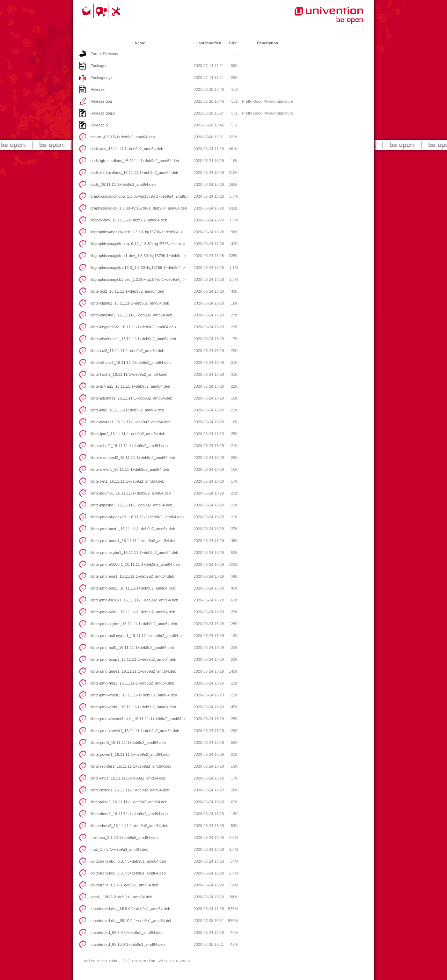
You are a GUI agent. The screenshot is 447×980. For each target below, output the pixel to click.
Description (268, 43)
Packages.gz (101, 78)
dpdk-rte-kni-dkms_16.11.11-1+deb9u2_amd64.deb (134, 173)
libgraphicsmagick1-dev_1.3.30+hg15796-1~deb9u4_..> (138, 279)
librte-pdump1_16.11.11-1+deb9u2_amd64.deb (131, 493)
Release (97, 89)
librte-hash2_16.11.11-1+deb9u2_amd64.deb (129, 374)
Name (140, 43)
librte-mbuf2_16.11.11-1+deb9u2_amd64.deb (129, 446)
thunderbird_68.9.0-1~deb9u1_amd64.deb (126, 933)
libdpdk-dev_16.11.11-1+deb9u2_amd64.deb (129, 220)
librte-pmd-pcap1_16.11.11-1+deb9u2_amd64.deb (133, 659)
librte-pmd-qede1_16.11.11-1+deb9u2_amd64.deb (133, 671)
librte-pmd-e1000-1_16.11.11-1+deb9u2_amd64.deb (135, 564)
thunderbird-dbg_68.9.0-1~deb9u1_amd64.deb (130, 909)
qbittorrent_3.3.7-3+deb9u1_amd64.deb (124, 885)
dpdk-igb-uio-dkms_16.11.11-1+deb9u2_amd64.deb (135, 161)
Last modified (209, 43)
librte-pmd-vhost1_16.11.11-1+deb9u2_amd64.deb (134, 695)
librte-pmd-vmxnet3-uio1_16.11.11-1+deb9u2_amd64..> (138, 719)
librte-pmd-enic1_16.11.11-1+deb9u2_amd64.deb (133, 588)
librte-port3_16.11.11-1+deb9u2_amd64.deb (128, 743)
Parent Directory (104, 54)
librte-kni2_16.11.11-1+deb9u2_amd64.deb (127, 410)
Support (117, 11)
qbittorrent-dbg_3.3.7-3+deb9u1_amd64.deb (128, 861)
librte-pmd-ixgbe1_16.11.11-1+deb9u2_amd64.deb (134, 624)
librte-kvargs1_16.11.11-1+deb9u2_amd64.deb (130, 422)
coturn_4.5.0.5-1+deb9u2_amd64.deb (123, 137)
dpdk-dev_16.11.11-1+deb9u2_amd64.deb (127, 149)
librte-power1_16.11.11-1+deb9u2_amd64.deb (130, 754)
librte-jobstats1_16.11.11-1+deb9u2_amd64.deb (131, 398)
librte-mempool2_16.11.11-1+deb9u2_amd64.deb (133, 458)
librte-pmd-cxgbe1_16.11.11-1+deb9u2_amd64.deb (134, 553)
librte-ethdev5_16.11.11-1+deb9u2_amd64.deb (131, 363)
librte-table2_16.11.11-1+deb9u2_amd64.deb (129, 802)
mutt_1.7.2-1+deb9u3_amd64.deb (119, 849)
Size (233, 43)
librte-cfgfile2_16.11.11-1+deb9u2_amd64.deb (130, 303)
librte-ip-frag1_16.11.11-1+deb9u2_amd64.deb (130, 386)
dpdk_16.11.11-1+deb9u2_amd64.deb (123, 184)
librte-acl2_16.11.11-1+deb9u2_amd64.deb (127, 291)
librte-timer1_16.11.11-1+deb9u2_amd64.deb (129, 814)
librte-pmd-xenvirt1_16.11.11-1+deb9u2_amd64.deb (135, 731)
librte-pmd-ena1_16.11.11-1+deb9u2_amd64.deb (132, 576)
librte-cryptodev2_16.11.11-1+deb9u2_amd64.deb (133, 327)
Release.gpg (101, 101)
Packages (99, 66)
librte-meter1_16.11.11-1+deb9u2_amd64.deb (130, 469)
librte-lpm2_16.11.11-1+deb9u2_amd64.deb (128, 434)
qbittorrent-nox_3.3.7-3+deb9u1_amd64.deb (128, 873)
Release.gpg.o (103, 113)
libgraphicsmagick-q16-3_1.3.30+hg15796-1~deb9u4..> (138, 268)
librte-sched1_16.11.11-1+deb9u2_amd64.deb (130, 790)
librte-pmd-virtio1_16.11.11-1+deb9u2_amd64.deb (133, 707)
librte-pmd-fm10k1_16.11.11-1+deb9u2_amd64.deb (134, 600)
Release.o (99, 125)
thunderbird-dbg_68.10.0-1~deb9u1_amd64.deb (131, 921)
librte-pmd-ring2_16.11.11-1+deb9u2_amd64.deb (132, 683)
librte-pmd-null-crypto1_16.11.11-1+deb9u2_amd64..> (137, 636)
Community (102, 11)
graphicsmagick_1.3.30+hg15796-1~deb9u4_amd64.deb (139, 208)
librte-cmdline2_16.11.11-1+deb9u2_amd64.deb (131, 315)
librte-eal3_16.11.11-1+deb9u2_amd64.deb (127, 351)
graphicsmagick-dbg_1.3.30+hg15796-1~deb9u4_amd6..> (140, 196)
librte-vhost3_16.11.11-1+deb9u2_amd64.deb (129, 826)
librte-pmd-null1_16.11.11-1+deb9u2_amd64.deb (132, 648)
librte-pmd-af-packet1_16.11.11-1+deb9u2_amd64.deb (137, 517)
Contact (87, 11)
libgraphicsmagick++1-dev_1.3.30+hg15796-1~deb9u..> (138, 256)
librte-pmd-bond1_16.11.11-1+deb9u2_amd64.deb (133, 541)
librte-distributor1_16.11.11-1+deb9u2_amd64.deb (133, 339)
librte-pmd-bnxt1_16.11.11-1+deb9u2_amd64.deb (133, 529)
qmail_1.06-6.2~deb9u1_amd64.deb (121, 897)
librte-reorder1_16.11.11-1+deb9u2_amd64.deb (131, 766)
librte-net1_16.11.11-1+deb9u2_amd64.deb (127, 481)
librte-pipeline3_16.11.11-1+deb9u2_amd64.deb (131, 505)
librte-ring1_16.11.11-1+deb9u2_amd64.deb (128, 778)
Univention (315, 19)
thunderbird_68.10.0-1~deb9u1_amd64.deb (128, 944)
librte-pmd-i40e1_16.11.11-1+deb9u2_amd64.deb (133, 612)
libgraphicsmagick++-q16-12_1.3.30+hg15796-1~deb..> (138, 244)
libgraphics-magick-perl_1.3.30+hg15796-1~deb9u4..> (137, 232)
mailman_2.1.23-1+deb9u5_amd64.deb (124, 838)
